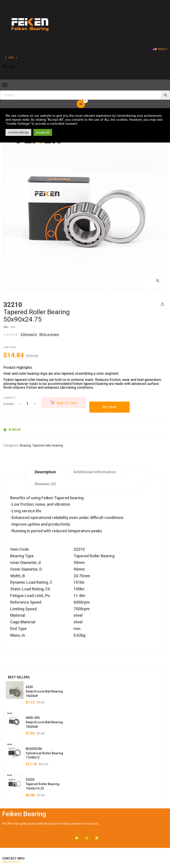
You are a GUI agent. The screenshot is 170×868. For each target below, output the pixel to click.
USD (11, 58)
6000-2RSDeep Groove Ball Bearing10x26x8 (44, 722)
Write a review (49, 334)
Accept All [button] (43, 132)
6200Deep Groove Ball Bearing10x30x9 (44, 691)
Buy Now (109, 407)
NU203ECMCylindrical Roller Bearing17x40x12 (44, 753)
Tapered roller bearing (48, 445)
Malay (159, 49)
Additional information (95, 472)
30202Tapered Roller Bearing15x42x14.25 (43, 784)
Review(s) (29, 334)
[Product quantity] (27, 404)
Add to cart (67, 403)
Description (45, 472)
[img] (166, 95)
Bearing (25, 445)
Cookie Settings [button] (18, 132)
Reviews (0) (45, 484)
